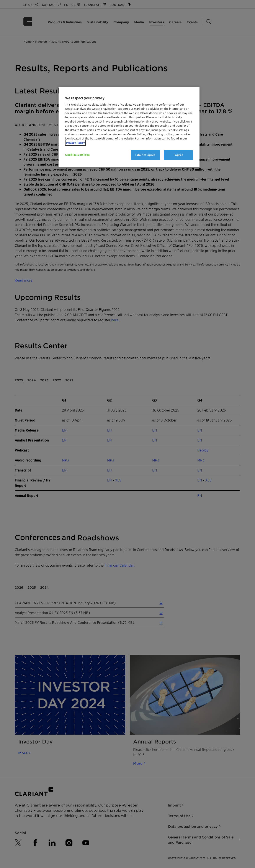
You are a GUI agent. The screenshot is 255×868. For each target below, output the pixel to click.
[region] (129, 127)
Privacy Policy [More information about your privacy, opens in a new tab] (75, 143)
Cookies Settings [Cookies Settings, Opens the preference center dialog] (77, 155)
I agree (178, 155)
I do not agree (145, 155)
